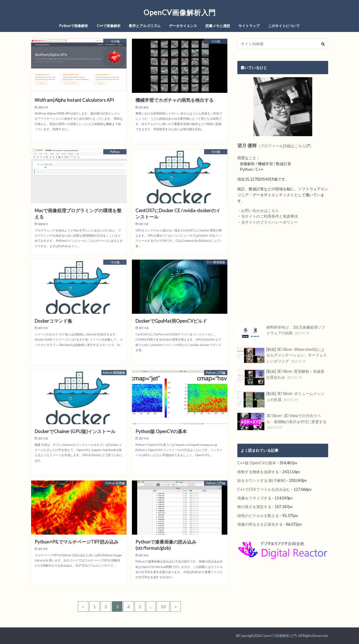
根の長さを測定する (254, 507)
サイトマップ (249, 26)
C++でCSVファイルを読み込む (264, 489)
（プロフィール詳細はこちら (275, 146)
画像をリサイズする (254, 498)
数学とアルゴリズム (145, 26)
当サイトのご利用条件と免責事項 (270, 216)
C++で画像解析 (109, 26)
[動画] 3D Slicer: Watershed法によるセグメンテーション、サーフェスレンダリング (282, 355)
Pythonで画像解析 (74, 26)
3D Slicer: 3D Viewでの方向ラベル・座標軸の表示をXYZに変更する (282, 422)
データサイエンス (183, 26)
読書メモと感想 (218, 26)
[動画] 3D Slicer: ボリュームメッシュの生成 (281, 399)
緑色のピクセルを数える (258, 516)
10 (163, 607)
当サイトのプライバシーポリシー (270, 222)
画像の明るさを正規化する (260, 524)
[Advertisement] (283, 275)
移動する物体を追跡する (258, 472)
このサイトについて (284, 26)
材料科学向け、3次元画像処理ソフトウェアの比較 (281, 333)
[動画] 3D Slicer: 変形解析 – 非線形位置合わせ (281, 377)
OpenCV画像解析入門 (180, 12)
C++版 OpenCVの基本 (257, 463)
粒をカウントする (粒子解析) (262, 480)
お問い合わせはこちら (260, 210)
